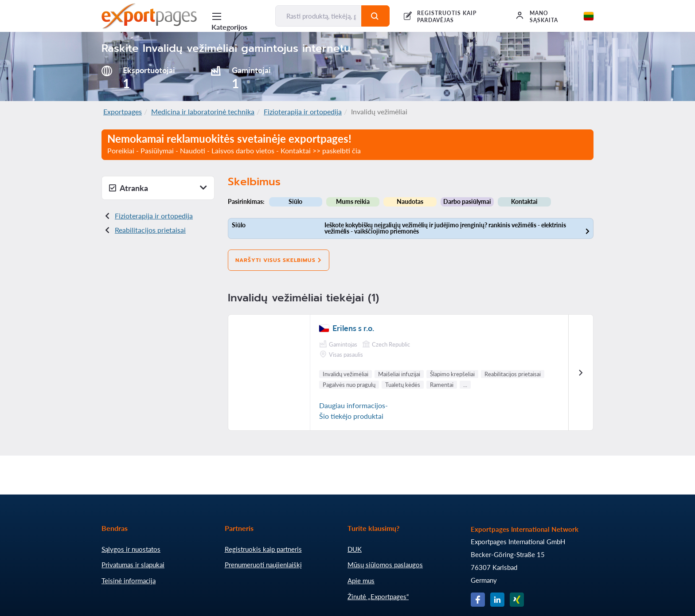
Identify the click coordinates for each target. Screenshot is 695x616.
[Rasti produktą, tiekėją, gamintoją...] (318, 16)
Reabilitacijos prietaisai (150, 230)
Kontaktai (524, 201)
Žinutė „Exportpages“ (378, 597)
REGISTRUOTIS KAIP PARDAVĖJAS (447, 17)
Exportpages (123, 111)
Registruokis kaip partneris (263, 549)
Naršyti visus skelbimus (279, 260)
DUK (355, 549)
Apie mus (361, 581)
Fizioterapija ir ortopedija (303, 111)
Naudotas (410, 201)
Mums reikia (353, 201)
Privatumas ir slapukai (133, 565)
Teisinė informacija (129, 581)
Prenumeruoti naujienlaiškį (263, 565)
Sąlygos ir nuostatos (131, 549)
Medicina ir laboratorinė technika (203, 111)
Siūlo (295, 201)
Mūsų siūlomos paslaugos (385, 565)
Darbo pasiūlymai (467, 201)
